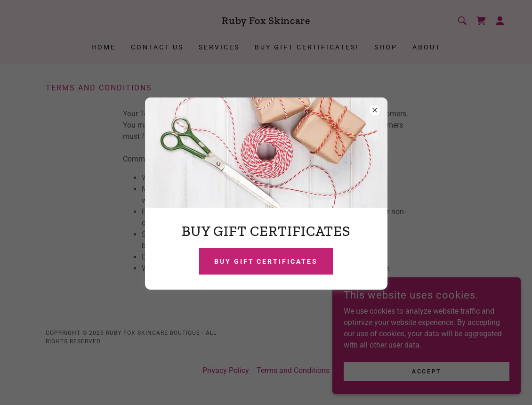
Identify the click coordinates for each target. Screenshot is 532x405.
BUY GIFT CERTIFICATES (266, 261)
